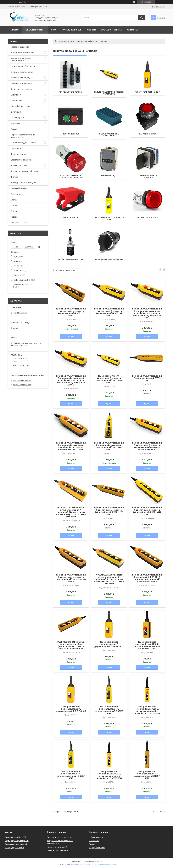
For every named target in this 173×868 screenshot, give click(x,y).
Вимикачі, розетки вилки (22, 72)
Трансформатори (19, 166)
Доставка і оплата (19, 223)
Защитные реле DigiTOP (16, 837)
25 (161, 812)
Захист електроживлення (22, 53)
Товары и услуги (33, 30)
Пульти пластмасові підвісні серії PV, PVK (109, 93)
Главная (15, 30)
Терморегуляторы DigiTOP (17, 841)
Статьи (14, 200)
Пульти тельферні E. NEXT (148, 92)
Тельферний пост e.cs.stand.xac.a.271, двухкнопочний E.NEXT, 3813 (109, 644)
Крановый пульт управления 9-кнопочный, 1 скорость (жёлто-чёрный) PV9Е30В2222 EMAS (71, 578)
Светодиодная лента (14, 848)
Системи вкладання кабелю (24, 143)
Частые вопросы (71, 30)
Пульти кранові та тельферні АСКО (109, 219)
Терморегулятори (19, 154)
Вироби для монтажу (20, 78)
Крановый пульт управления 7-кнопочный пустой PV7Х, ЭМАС (147, 378)
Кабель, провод (96, 837)
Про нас (14, 205)
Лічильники (16, 148)
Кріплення (15, 123)
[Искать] (142, 18)
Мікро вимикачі (71, 218)
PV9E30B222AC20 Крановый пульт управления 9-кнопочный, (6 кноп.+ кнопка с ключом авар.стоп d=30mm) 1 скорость (109, 579)
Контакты (132, 30)
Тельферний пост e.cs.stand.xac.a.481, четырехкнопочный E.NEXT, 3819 (71, 775)
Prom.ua (99, 862)
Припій (14, 129)
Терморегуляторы (97, 848)
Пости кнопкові (71, 134)
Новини (14, 217)
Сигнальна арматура (148, 218)
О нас (53, 30)
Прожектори (16, 101)
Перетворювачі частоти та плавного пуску (23, 136)
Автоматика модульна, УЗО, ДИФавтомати (24, 59)
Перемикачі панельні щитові (109, 260)
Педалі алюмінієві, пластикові (109, 135)
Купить (71, 336)
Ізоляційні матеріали (20, 106)
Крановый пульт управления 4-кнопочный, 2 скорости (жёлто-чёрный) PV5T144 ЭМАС (109, 312)
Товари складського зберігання (25, 171)
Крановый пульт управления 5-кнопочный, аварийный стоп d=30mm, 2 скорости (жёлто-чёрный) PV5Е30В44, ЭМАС (71, 380)
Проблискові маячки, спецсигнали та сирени (71, 177)
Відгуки (14, 211)
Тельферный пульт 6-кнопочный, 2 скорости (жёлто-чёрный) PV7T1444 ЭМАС (109, 379)
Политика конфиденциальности (104, 864)
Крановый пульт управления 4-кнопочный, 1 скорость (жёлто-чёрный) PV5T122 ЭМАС (71, 312)
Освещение (94, 841)
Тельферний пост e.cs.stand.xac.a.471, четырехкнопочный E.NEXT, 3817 (109, 710)
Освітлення (16, 95)
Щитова (14, 177)
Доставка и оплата (111, 30)
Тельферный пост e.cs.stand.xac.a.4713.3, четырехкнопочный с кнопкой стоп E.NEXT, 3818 (147, 710)
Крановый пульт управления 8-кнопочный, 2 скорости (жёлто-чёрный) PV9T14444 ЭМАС (147, 511)
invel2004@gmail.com (22, 385)
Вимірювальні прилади (21, 83)
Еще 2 (16, 287)
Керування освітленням (22, 89)
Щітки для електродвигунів (23, 183)
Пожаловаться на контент (80, 864)
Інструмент (16, 112)
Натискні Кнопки (148, 134)
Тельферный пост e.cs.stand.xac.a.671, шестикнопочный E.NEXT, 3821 (147, 775)
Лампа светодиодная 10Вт (17, 844)
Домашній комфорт (20, 188)
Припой (92, 844)
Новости (91, 30)
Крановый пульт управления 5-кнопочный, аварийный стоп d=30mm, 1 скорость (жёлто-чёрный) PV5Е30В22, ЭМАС (147, 313)
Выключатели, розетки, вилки (60, 837)
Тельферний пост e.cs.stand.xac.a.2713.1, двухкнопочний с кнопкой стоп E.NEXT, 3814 (147, 645)
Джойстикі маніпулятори (71, 260)
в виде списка (164, 270)
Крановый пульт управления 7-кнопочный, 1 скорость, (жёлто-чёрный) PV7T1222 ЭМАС (109, 446)
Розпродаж (16, 194)
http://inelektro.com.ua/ (22, 381)
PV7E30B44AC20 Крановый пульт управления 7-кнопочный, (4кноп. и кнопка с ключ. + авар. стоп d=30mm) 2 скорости (71, 512)
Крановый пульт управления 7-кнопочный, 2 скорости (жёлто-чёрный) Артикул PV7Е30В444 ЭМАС (147, 446)
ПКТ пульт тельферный (71, 92)
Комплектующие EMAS (57, 847)
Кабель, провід (18, 118)
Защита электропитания (58, 850)
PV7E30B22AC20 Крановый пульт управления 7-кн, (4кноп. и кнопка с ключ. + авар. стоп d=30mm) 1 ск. (71, 645)
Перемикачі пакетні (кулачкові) (148, 177)
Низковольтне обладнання (23, 66)
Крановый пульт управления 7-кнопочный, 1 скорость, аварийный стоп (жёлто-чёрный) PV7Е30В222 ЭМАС (71, 446)
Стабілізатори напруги (21, 160)
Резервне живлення (20, 47)
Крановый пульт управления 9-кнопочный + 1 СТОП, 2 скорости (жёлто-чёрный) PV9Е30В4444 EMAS (147, 578)
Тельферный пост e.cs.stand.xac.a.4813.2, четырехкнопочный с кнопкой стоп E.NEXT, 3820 (109, 775)
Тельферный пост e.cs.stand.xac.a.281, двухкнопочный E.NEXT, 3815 (71, 709)
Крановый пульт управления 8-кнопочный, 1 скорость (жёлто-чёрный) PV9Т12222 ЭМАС (109, 511)
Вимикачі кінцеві (109, 176)
